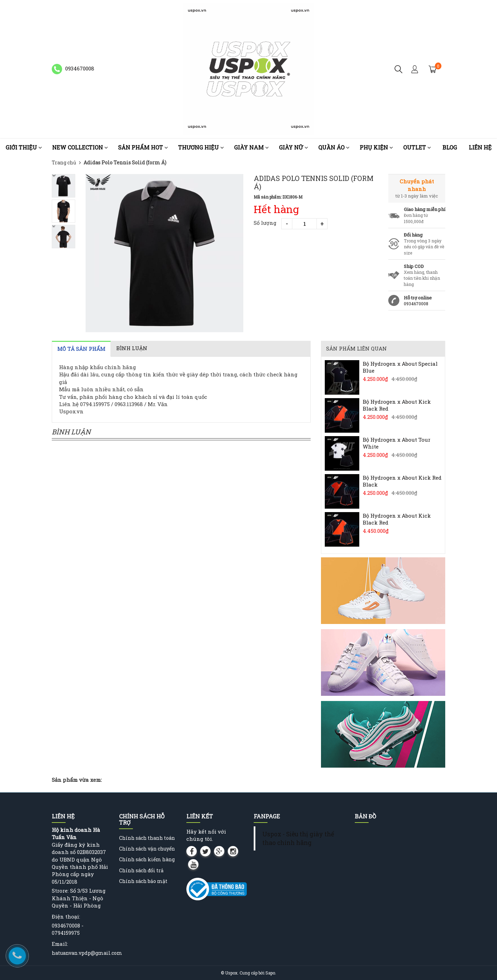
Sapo (270, 973)
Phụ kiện (376, 147)
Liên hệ (480, 147)
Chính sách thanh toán (147, 838)
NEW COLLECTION (80, 147)
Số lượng (265, 223)
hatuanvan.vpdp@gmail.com (87, 953)
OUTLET (417, 147)
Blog (450, 147)
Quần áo (334, 147)
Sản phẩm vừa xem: (77, 780)
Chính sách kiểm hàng (147, 859)
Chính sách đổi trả (141, 870)
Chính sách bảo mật (143, 881)
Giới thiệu (24, 147)
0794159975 (66, 933)
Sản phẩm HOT (143, 147)
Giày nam (251, 147)
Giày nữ (293, 147)
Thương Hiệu (201, 147)
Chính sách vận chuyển (147, 849)
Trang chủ (64, 162)
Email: (60, 944)
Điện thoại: (66, 916)
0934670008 (416, 304)
